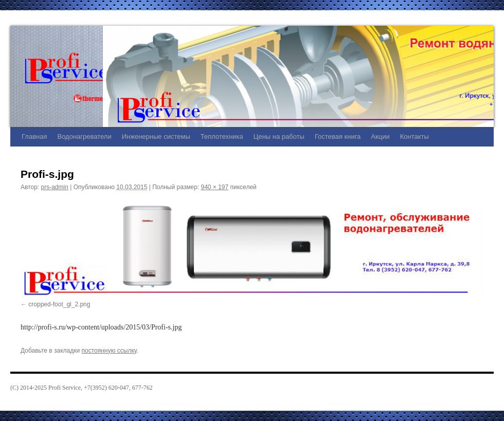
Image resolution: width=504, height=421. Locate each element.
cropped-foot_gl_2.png (59, 304)
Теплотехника (222, 136)
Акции (380, 136)
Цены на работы (279, 136)
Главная (34, 136)
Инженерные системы (156, 136)
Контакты (415, 136)
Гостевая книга (338, 136)
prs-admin (55, 187)
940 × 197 (214, 187)
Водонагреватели (84, 136)
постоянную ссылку (109, 351)
